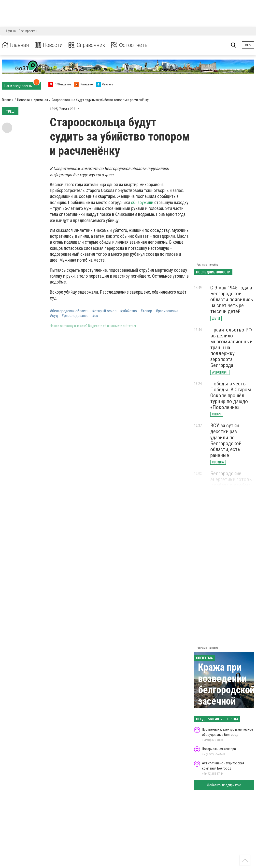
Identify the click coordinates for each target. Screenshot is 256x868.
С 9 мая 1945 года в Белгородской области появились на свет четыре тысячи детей (232, 300)
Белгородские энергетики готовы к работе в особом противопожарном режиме (232, 485)
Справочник (87, 45)
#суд (54, 316)
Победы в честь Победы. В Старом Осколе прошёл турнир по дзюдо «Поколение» (231, 396)
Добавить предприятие (224, 785)
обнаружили (142, 202)
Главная (15, 45)
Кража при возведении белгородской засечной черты (226, 690)
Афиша (11, 31)
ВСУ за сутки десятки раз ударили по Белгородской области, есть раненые (226, 440)
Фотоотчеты (130, 45)
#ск (95, 316)
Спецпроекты (28, 31)
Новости (49, 45)
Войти (248, 45)
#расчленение (167, 311)
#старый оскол (104, 311)
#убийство (128, 311)
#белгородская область (69, 311)
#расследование (75, 316)
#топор (146, 311)
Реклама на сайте (207, 265)
